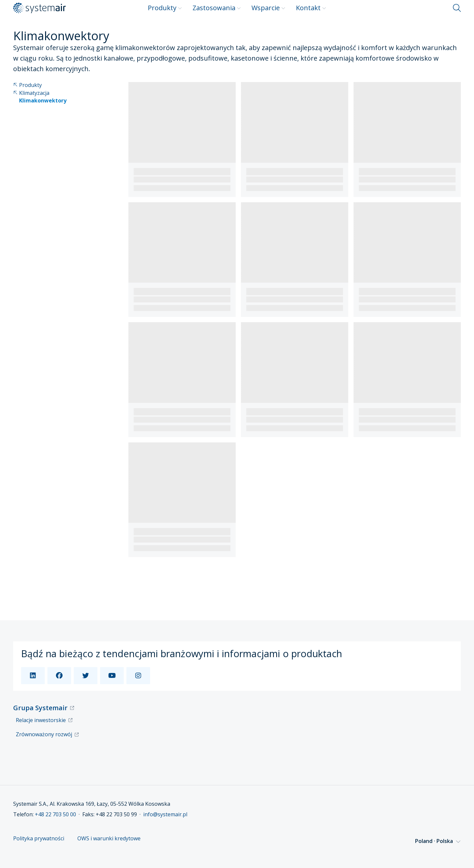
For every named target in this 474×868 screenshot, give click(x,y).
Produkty (165, 8)
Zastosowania (217, 8)
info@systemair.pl (165, 814)
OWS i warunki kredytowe (109, 839)
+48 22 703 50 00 (55, 814)
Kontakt (311, 8)
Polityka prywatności (39, 839)
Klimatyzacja (31, 93)
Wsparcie (268, 8)
